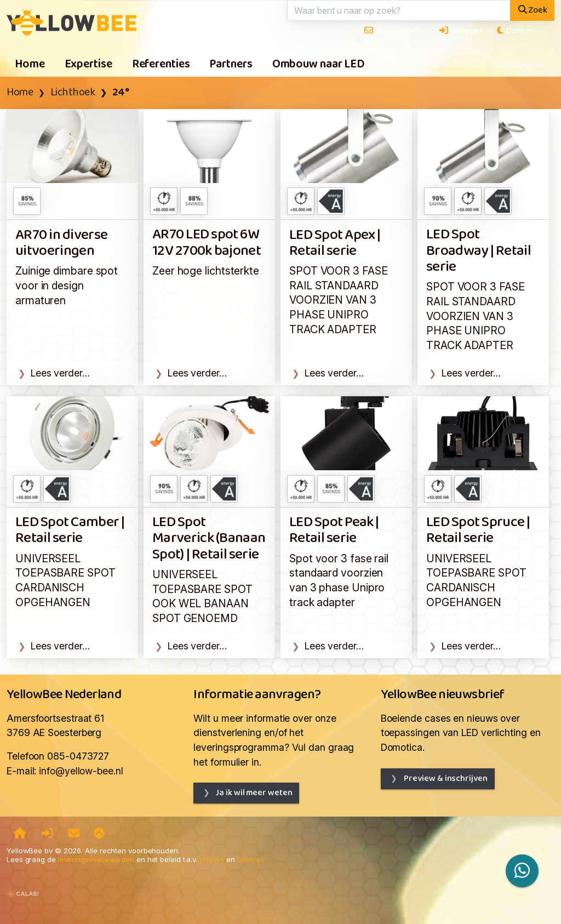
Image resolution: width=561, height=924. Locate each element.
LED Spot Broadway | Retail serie (479, 251)
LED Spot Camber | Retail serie (70, 531)
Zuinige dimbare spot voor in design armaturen (67, 285)
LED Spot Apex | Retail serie (335, 243)
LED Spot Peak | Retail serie (334, 531)
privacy (212, 859)
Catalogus (518, 65)
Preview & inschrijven (445, 778)
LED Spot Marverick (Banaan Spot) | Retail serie (209, 539)
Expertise (88, 65)
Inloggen (460, 31)
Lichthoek (73, 93)
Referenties (161, 65)
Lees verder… (60, 373)
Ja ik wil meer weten (254, 793)
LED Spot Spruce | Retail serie (478, 531)
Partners (231, 65)
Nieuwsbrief (391, 31)
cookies (250, 859)
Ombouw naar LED (319, 65)
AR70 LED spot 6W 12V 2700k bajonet (207, 243)
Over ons (450, 65)
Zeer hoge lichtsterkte (206, 271)
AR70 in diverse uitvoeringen (61, 243)
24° (121, 93)
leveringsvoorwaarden (96, 859)
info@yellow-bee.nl (81, 771)
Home (30, 65)
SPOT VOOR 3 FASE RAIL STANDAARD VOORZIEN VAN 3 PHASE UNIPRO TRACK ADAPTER (339, 300)
